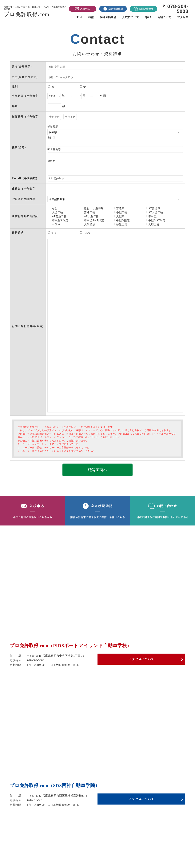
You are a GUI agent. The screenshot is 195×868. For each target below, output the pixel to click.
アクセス (183, 17)
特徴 (91, 17)
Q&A (148, 17)
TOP (80, 17)
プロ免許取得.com (36, 12)
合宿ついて (164, 17)
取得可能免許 (108, 17)
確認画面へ (97, 470)
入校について (131, 17)
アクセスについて (141, 660)
